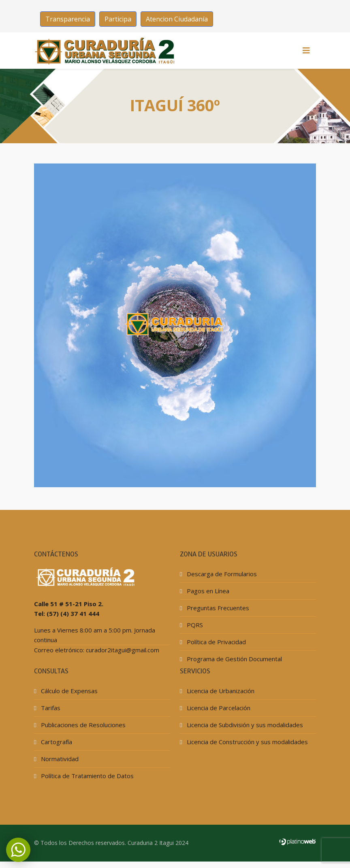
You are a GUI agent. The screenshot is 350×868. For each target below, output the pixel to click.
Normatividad (59, 759)
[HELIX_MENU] (306, 51)
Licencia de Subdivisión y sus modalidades (244, 725)
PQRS (194, 625)
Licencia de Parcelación (218, 708)
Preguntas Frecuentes (217, 608)
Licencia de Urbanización (220, 691)
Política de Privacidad (216, 642)
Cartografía (56, 742)
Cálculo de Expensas (68, 691)
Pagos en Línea (207, 591)
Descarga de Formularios (221, 574)
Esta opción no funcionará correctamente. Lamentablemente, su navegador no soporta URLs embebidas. (175, 325)
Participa (118, 19)
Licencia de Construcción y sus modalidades (246, 742)
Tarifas (50, 708)
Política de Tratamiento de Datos (86, 776)
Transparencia (68, 19)
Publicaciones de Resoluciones (82, 725)
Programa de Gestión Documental (234, 659)
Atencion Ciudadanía (177, 19)
